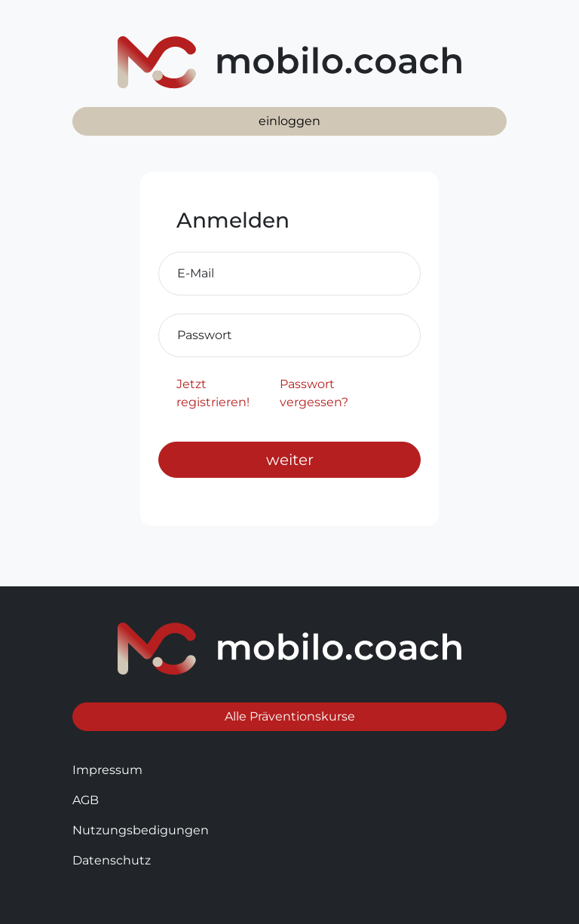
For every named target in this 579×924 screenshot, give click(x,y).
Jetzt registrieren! (213, 393)
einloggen (289, 121)
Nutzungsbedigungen (141, 830)
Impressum (107, 770)
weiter (290, 460)
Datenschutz (112, 860)
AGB (86, 800)
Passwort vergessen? (314, 393)
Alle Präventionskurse (290, 716)
